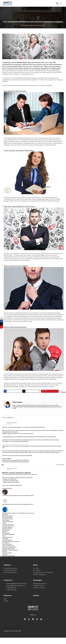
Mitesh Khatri (22, 62)
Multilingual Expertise (40, 584)
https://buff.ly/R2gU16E (15, 485)
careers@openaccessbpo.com (16, 586)
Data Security (6, 530)
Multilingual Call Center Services (11, 542)
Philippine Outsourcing (8, 549)
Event (4, 536)
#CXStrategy (26, 460)
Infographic (5, 539)
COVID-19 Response (39, 575)
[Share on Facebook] (12, 391)
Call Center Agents (7, 517)
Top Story (5, 554)
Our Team (36, 568)
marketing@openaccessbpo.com (16, 584)
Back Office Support (8, 516)
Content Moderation (8, 522)
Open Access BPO (12, 423)
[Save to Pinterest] (50, 391)
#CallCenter (5, 460)
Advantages (38, 580)
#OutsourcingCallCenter (15, 460)
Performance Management (9, 547)
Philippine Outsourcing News (10, 550)
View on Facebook (60, 465)
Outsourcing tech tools (8, 546)
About (35, 565)
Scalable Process (38, 586)
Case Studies (6, 520)
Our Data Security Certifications (43, 572)
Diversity (5, 532)
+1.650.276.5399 (11, 590)
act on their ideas (22, 140)
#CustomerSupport (23, 462)
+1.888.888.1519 (11, 588)
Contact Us (8, 580)
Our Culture (37, 570)
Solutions (5, 551)
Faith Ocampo (25, 25)
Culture (4, 523)
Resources (8, 595)
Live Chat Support (7, 540)
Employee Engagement (8, 534)
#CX (14, 437)
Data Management (7, 529)
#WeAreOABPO (6, 459)
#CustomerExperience (38, 427)
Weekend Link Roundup (8, 556)
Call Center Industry (8, 519)
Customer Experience (8, 524)
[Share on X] (31, 391)
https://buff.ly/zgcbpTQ (22, 441)
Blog (5, 599)
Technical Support (7, 553)
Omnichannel (6, 543)
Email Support (6, 533)
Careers (36, 595)
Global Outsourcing (7, 537)
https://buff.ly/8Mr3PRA (26, 456)
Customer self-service (8, 526)
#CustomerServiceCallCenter (10, 462)
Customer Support (7, 527)
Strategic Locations (39, 588)
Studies (6, 601)
